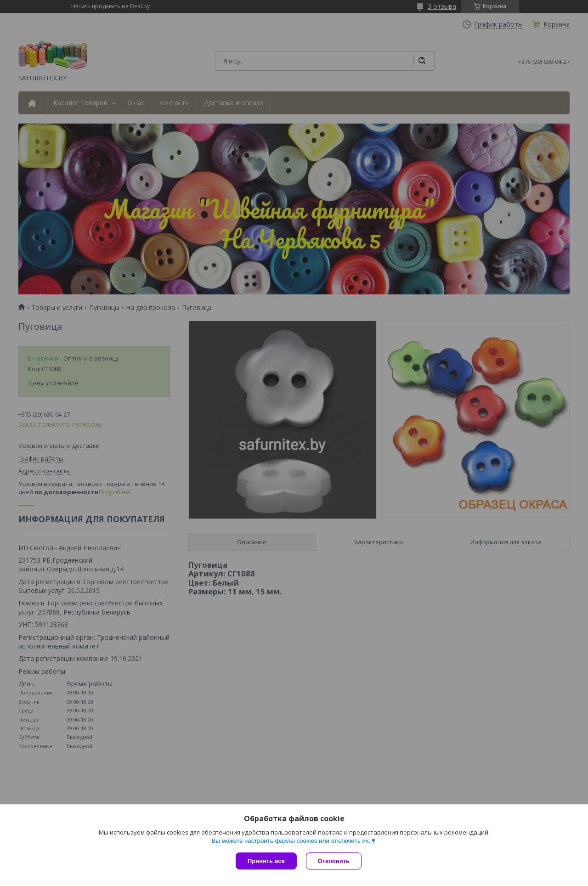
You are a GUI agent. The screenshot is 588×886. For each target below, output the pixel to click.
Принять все (266, 861)
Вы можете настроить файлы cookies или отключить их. (291, 841)
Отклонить (334, 861)
